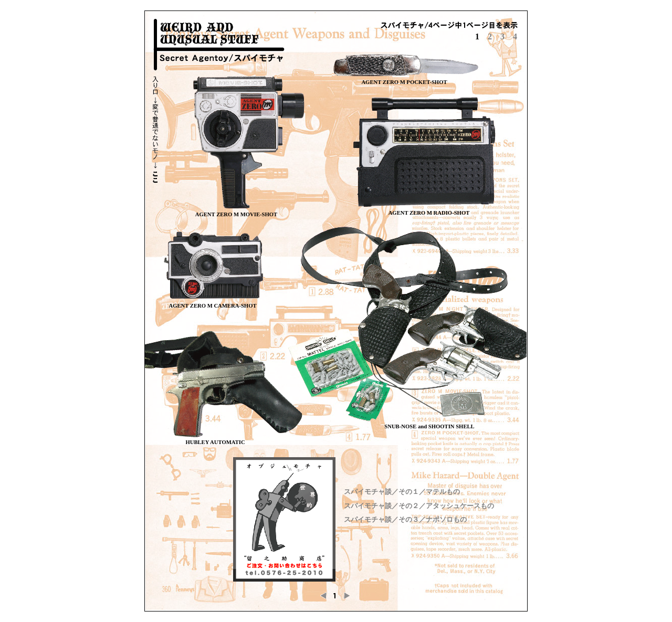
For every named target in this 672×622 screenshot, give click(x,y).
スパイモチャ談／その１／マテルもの (402, 492)
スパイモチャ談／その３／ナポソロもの (405, 519)
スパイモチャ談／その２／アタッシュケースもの (419, 506)
